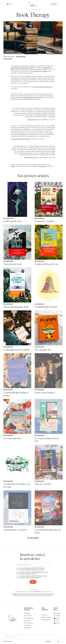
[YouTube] (57, 618)
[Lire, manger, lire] (49, 331)
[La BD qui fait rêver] (17, 202)
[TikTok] (56, 621)
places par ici (43, 166)
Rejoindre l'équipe (46, 620)
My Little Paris (14, 594)
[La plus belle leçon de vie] (49, 245)
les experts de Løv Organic (40, 71)
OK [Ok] (32, 582)
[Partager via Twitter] (61, 642)
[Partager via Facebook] (58, 642)
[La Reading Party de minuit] (17, 331)
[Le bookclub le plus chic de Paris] (49, 512)
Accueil (27, 10)
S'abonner (54, 4)
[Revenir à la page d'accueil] (33, 4)
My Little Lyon (27, 621)
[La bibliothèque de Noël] (49, 288)
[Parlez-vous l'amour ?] (49, 375)
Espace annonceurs (46, 618)
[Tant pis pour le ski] (17, 245)
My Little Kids (27, 613)
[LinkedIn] (57, 623)
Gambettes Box (28, 628)
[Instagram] (57, 614)
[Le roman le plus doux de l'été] (49, 421)
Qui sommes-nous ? (17, 635)
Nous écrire (45, 615)
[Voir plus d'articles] (33, 538)
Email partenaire (43, 635)
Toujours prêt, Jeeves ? (33, 119)
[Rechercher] (11, 4)
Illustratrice (35, 635)
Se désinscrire (7, 635)
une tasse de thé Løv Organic (31, 97)
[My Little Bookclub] (21, 57)
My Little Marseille (28, 623)
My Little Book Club (29, 618)
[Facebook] (57, 616)
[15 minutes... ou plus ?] (49, 202)
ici (52, 596)
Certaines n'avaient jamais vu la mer (20, 139)
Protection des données (9, 637)
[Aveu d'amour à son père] (17, 512)
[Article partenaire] (8, 59)
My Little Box (27, 626)
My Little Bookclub (36, 10)
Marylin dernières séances (31, 157)
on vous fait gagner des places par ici (43, 87)
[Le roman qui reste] (17, 421)
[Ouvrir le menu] (8, 4)
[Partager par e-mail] (55, 642)
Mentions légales (53, 635)
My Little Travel (28, 616)
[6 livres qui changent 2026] (17, 288)
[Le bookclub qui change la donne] (17, 375)
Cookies (19, 637)
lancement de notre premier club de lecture (22, 68)
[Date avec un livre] (49, 466)
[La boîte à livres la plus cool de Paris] (17, 466)
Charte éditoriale (27, 635)
